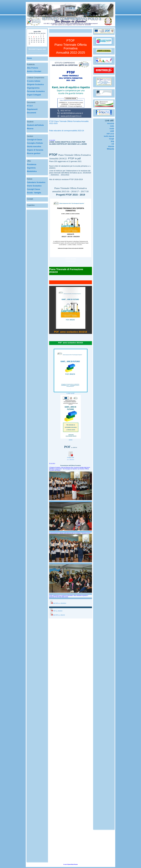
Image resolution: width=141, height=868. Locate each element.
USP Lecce (110, 134)
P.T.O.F (30, 106)
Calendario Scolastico (36, 182)
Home (29, 58)
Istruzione (111, 123)
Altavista (111, 146)
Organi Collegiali (34, 95)
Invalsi (112, 129)
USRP (112, 131)
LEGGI (71, 440)
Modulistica (32, 171)
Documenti (31, 113)
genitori (37, 153)
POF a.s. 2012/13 (56, 611)
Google (112, 139)
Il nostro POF (71, 458)
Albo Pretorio (33, 68)
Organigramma (33, 88)
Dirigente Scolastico (35, 84)
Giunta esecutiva (34, 147)
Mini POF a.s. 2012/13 (57, 615)
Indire (112, 126)
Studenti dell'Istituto (35, 125)
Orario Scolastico (34, 186)
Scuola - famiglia (34, 193)
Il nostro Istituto (34, 81)
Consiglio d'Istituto (35, 143)
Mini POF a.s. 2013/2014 (60, 603)
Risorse (30, 129)
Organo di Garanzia (35, 150)
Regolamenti (32, 109)
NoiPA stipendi (109, 136)
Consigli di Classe (35, 140)
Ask (113, 144)
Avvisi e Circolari (34, 71)
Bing (113, 141)
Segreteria (31, 168)
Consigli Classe (33, 189)
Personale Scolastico (36, 91)
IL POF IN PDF (70, 393)
